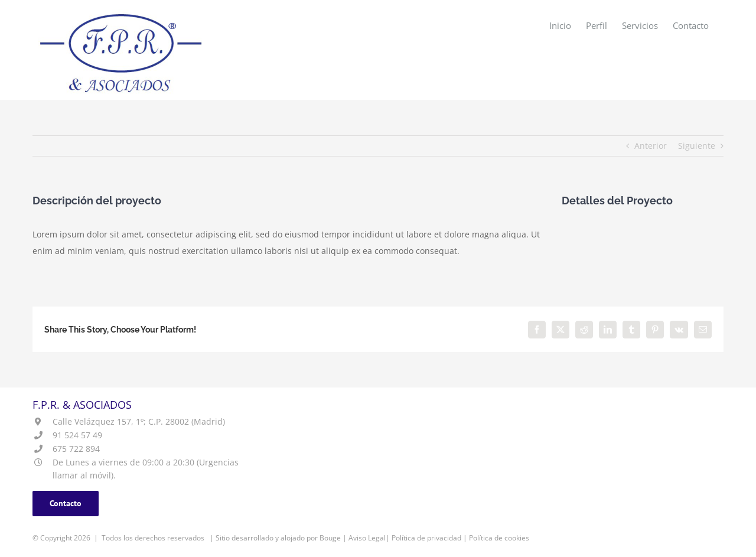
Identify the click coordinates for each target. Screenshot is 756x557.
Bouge (330, 538)
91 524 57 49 (77, 435)
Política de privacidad (426, 538)
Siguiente (697, 146)
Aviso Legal (367, 538)
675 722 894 (76, 449)
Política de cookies (499, 538)
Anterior (651, 146)
